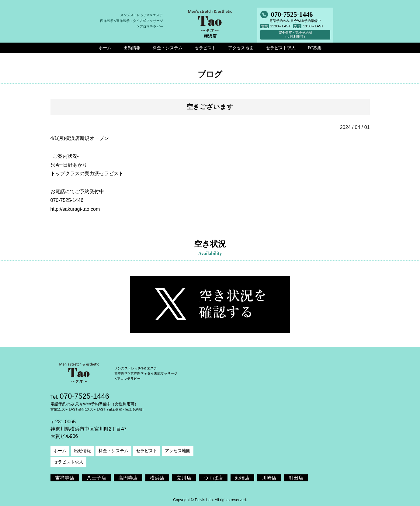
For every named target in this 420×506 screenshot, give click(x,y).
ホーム (60, 451)
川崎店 (269, 478)
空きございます (210, 107)
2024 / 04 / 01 (355, 127)
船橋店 (242, 478)
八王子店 (96, 478)
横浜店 (157, 478)
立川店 (184, 478)
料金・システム (113, 451)
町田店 (296, 478)
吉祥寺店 (65, 478)
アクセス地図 (178, 451)
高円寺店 (128, 478)
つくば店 (213, 478)
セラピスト (147, 451)
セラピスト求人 (68, 462)
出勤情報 (82, 451)
